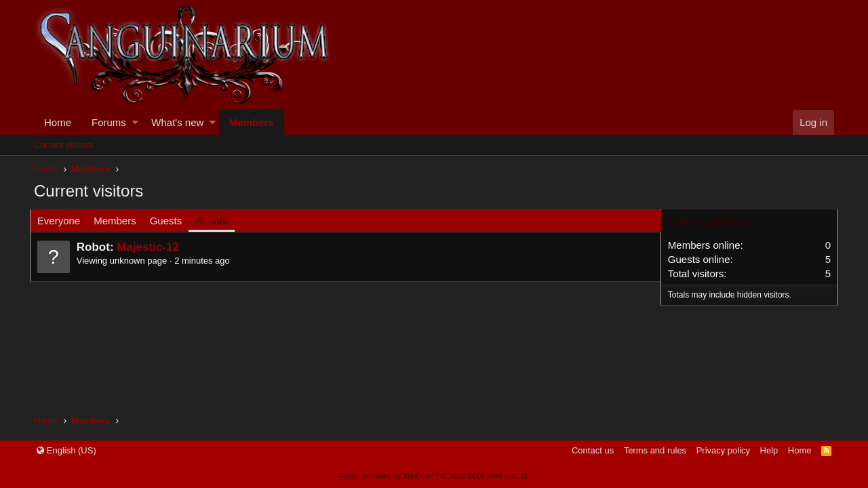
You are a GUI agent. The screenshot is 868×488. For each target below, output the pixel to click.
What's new (177, 122)
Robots (216, 221)
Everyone (63, 221)
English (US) (66, 450)
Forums (109, 122)
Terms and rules (655, 450)
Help (769, 450)
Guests (170, 221)
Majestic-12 (152, 247)
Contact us (593, 450)
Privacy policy (723, 450)
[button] (135, 122)
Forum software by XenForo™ (434, 476)
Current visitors (63, 145)
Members (252, 122)
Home (58, 122)
